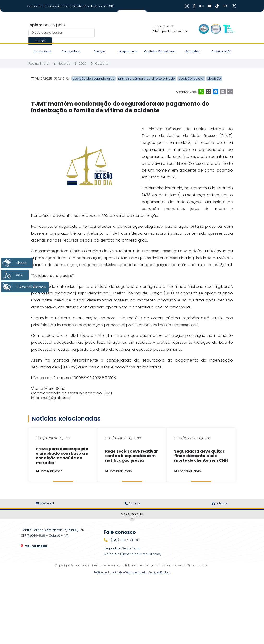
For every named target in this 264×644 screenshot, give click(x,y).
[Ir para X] (235, 6)
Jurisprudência (128, 51)
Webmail (45, 503)
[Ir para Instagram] (187, 6)
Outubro (102, 64)
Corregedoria (71, 51)
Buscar (40, 41)
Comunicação (221, 51)
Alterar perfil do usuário (170, 31)
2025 (83, 64)
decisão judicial (191, 78)
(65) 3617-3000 (124, 540)
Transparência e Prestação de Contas (76, 6)
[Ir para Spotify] (225, 6)
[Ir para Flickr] (201, 6)
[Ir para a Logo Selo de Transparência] (216, 29)
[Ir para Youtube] (210, 6)
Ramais (132, 503)
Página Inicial (39, 64)
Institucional (42, 51)
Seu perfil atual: (163, 26)
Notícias (64, 64)
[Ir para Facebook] (194, 6)
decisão (214, 78)
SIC (112, 6)
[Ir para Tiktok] (217, 6)
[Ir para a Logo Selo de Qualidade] (204, 29)
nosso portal (48, 25)
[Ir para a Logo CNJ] (229, 29)
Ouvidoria (35, 6)
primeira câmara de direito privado (147, 78)
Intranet (220, 503)
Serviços (100, 51)
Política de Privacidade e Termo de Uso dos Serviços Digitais (132, 572)
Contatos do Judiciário (160, 51)
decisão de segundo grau (93, 78)
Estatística (193, 51)
